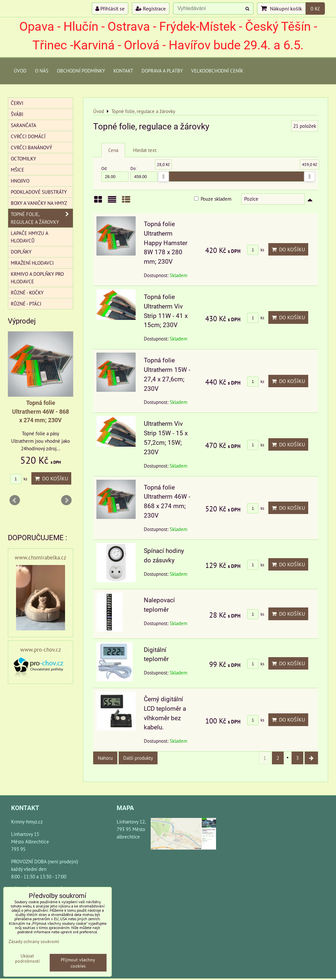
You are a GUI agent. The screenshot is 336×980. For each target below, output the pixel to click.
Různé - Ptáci (26, 304)
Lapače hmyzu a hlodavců (30, 237)
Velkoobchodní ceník (217, 71)
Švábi (17, 114)
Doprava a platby (162, 71)
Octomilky (23, 158)
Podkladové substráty (39, 192)
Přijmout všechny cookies (78, 963)
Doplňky (21, 252)
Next (66, 500)
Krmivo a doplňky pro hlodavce (37, 278)
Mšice (17, 170)
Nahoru (105, 758)
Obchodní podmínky (81, 71)
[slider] (163, 176)
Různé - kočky (27, 292)
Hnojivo (20, 181)
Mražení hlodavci (32, 263)
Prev (15, 500)
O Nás (42, 71)
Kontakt (123, 71)
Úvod (20, 71)
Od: (115, 174)
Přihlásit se (110, 8)
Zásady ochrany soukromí (34, 941)
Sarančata (24, 125)
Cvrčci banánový (31, 147)
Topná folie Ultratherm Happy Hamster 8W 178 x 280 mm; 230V (166, 243)
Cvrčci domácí (28, 136)
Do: (144, 174)
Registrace (151, 8)
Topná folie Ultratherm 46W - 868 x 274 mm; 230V (41, 412)
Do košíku (288, 249)
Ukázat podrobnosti (27, 958)
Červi (17, 103)
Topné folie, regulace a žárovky (42, 218)
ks (256, 250)
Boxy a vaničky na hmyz (39, 203)
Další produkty (138, 758)
